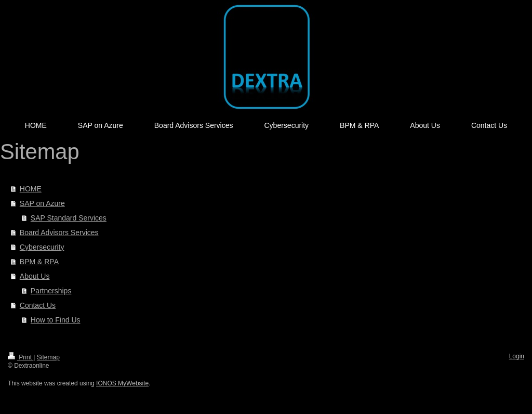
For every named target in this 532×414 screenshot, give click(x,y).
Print (21, 357)
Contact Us (38, 305)
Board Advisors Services (59, 232)
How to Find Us (56, 320)
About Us (35, 276)
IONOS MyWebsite (122, 383)
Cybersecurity (42, 247)
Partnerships (51, 291)
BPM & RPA (39, 262)
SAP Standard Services (69, 218)
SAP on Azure (42, 203)
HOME (31, 189)
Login (517, 356)
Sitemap (48, 357)
